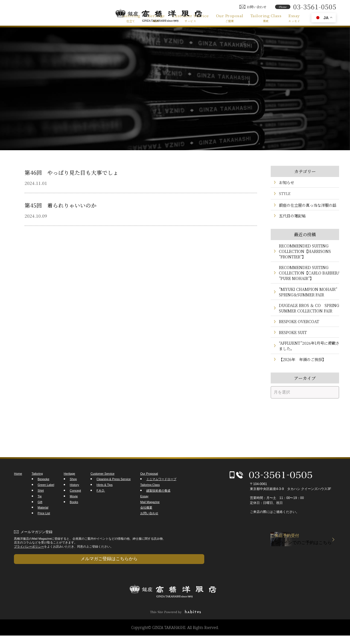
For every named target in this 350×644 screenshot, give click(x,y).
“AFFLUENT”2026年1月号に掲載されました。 (305, 358)
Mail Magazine (150, 516)
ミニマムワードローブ (161, 493)
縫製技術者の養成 (158, 504)
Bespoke (44, 493)
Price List (44, 527)
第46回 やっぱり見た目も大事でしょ (83, 172)
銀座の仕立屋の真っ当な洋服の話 (306, 206)
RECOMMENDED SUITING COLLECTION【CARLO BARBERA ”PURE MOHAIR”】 (304, 276)
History (74, 499)
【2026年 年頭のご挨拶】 (301, 373)
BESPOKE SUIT (292, 344)
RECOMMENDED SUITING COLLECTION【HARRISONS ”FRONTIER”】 (304, 254)
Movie (74, 510)
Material (43, 521)
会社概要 (146, 521)
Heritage (156, 18)
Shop (73, 493)
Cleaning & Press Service (114, 493)
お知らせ (286, 183)
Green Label (46, 499)
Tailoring (131, 18)
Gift (40, 516)
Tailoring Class (266, 18)
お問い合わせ (149, 527)
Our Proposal (230, 18)
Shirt (41, 504)
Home (18, 488)
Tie (40, 510)
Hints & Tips (105, 499)
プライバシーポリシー (29, 560)
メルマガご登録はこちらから (41, 570)
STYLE (285, 195)
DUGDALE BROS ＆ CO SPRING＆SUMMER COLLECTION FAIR (300, 315)
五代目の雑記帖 (291, 218)
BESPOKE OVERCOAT (297, 332)
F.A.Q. (101, 504)
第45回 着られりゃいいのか (69, 205)
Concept (75, 504)
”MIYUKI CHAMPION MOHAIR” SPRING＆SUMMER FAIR (306, 296)
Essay (294, 18)
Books (74, 516)
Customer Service (190, 18)
